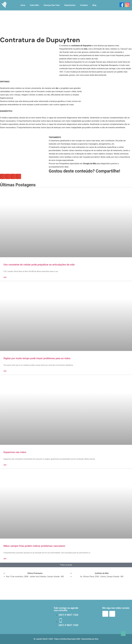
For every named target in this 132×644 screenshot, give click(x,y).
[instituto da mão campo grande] (99, 589)
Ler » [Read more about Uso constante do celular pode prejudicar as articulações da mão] (5, 277)
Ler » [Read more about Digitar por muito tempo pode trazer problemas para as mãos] (5, 371)
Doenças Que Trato (52, 5)
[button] (66, 93)
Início (23, 5)
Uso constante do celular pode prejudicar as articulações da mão (39, 265)
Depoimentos (70, 5)
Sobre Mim (34, 5)
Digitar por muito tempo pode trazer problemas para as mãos (37, 358)
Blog (94, 5)
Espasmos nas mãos (15, 452)
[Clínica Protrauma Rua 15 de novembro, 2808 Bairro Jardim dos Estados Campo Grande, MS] (33, 589)
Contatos (84, 5)
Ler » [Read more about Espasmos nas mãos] (5, 465)
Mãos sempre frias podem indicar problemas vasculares (34, 546)
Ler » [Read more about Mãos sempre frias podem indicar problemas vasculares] (5, 559)
